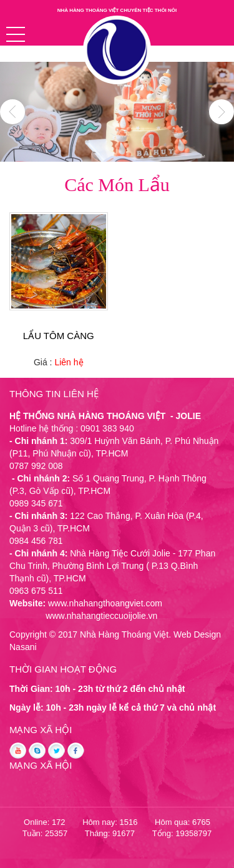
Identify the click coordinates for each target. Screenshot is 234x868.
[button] (16, 34)
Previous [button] (12, 112)
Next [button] (222, 112)
